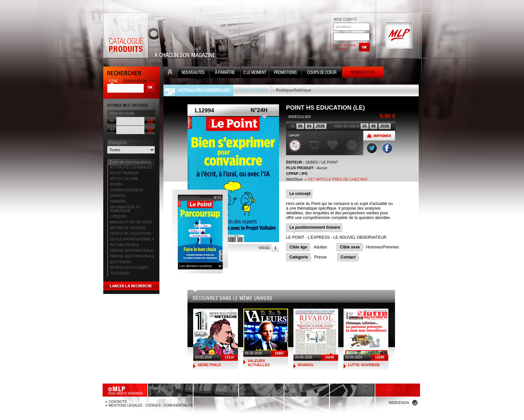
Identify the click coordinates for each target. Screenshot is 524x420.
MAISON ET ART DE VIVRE (131, 222)
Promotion (285, 73)
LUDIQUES (118, 217)
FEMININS (118, 201)
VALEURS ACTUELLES (259, 363)
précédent (189, 197)
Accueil (170, 73)
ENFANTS (118, 196)
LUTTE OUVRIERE (364, 365)
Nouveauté (193, 73)
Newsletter (363, 73)
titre (114, 81)
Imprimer (379, 136)
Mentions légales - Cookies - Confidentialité (151, 405)
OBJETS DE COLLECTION (130, 234)
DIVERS (116, 184)
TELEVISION (120, 273)
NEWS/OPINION (252, 90)
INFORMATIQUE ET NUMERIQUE (125, 209)
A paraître (225, 73)
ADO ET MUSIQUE (124, 173)
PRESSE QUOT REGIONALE (132, 256)
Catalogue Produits (126, 35)
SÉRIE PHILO (209, 365)
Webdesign (399, 403)
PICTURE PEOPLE (124, 245)
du (112, 121)
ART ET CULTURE (124, 179)
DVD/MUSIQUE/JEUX (126, 190)
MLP (398, 35)
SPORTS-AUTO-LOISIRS (129, 268)
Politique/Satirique (294, 90)
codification (135, 81)
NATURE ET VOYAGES (128, 228)
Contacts (118, 402)
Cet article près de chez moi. (338, 179)
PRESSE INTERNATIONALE (132, 251)
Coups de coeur (322, 73)
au (112, 129)
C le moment (255, 73)
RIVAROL (306, 365)
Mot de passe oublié (347, 47)
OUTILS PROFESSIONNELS (132, 239)
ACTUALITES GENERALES (131, 167)
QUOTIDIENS (120, 262)
